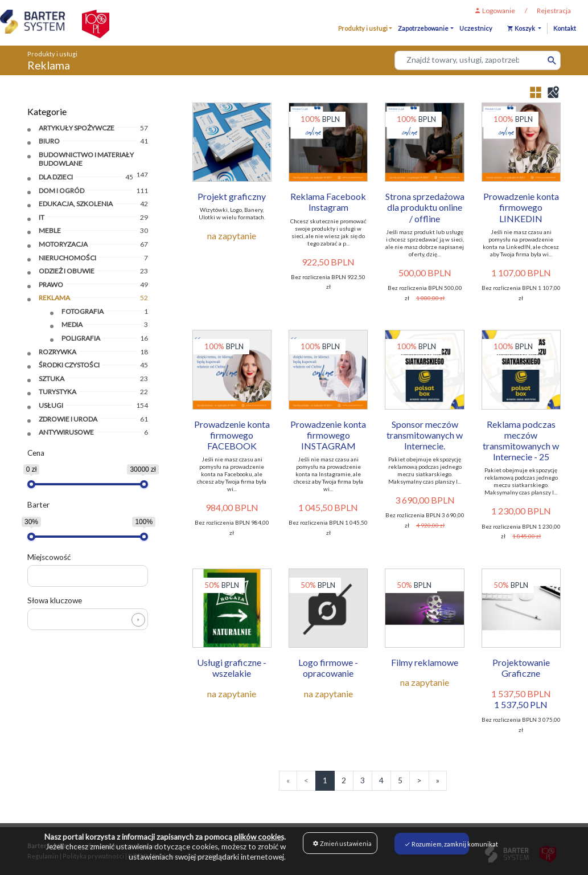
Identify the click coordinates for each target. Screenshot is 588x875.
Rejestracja (554, 11)
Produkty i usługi (52, 54)
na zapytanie (232, 236)
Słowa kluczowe (55, 599)
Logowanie (495, 11)
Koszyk (522, 28)
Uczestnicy (476, 28)
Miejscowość (49, 556)
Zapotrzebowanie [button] (423, 28)
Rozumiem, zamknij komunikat (437, 843)
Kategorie (47, 111)
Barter (38, 504)
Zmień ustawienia (342, 843)
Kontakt (565, 28)
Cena (36, 452)
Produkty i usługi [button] (363, 28)
